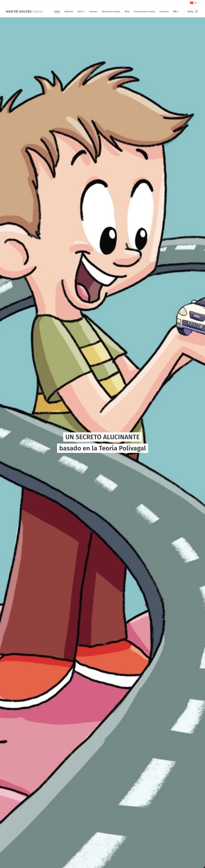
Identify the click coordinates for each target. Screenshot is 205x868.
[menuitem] (55, 12)
